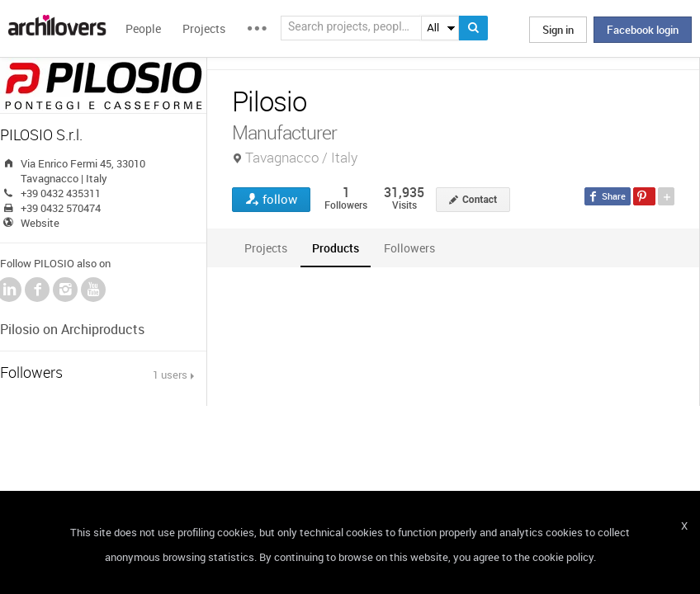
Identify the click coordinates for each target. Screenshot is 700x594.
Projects (204, 28)
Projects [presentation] (266, 248)
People (143, 28)
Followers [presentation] (409, 248)
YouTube (93, 290)
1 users (170, 375)
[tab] (266, 248)
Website (40, 223)
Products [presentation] (336, 248)
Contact (480, 200)
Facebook (37, 290)
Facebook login (643, 30)
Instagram (65, 290)
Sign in (558, 30)
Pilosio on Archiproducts (72, 329)
